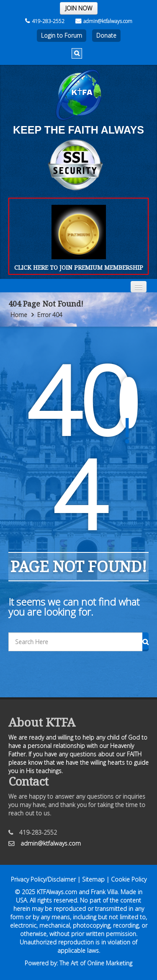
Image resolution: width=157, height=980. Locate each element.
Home (19, 315)
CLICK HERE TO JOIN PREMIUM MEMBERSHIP (79, 267)
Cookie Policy (129, 879)
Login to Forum (62, 35)
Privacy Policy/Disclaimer (43, 879)
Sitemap (93, 879)
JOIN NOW (79, 8)
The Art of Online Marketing (96, 963)
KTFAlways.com (57, 892)
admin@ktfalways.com (104, 21)
